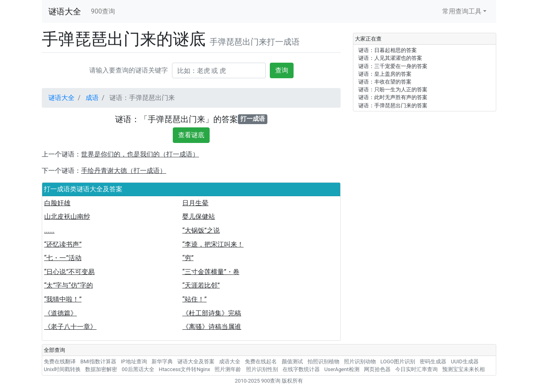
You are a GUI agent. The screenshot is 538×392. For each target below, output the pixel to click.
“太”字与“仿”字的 (69, 285)
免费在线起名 (261, 361)
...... (49, 230)
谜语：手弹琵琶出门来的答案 (393, 105)
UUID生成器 (465, 361)
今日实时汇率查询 (416, 369)
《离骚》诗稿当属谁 (212, 327)
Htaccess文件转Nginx (185, 369)
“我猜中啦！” (63, 299)
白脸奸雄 (57, 203)
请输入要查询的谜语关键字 (129, 70)
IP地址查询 (134, 361)
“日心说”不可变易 (69, 272)
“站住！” (194, 299)
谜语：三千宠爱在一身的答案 (393, 66)
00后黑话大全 (138, 369)
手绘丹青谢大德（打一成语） (124, 171)
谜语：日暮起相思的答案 (388, 50)
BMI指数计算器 (98, 361)
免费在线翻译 (60, 361)
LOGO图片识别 (398, 361)
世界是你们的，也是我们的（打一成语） (140, 154)
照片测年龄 (228, 369)
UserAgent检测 (342, 369)
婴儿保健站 (199, 216)
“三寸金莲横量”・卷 (211, 272)
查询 (282, 70)
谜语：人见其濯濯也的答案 (390, 58)
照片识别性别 (262, 369)
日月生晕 (195, 203)
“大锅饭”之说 (201, 230)
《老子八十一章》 (70, 327)
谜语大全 (65, 11)
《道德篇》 (61, 313)
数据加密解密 (101, 369)
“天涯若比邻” (201, 285)
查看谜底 (191, 135)
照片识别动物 (360, 361)
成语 (92, 98)
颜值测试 (292, 361)
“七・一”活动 (63, 258)
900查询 (103, 11)
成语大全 (230, 361)
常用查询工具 (462, 11)
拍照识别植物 (323, 361)
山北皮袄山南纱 (67, 216)
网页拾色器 (377, 369)
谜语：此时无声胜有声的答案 (393, 97)
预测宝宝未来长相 (463, 369)
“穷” (188, 258)
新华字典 (162, 361)
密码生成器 (433, 361)
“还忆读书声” (63, 244)
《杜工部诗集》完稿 (212, 313)
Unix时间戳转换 (62, 369)
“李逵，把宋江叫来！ (213, 244)
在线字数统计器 (301, 369)
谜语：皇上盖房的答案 (385, 74)
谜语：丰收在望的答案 (385, 82)
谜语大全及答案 (196, 361)
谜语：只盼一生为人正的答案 (393, 90)
